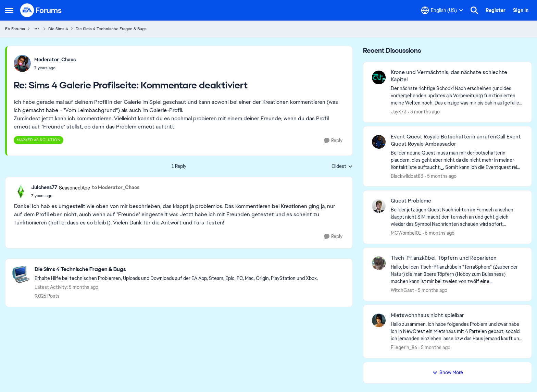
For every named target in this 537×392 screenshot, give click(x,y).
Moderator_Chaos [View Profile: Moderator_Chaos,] (55, 60)
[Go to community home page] (41, 10)
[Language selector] (442, 10)
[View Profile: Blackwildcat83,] (379, 142)
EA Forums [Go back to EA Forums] (15, 29)
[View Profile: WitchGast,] (379, 263)
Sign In (521, 10)
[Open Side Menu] (9, 10)
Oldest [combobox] (342, 167)
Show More (448, 372)
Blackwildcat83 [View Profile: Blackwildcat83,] (407, 176)
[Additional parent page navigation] (37, 29)
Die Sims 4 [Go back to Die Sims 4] (58, 29)
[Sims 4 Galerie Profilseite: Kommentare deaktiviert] (55, 68)
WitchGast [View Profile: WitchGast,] (402, 290)
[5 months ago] (424, 112)
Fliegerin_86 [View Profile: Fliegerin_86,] (404, 347)
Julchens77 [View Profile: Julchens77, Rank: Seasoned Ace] (44, 187)
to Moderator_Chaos (116, 187)
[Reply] (333, 141)
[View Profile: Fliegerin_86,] (379, 320)
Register (496, 10)
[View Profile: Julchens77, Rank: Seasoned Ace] (21, 192)
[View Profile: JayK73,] (379, 77)
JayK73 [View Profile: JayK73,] (399, 112)
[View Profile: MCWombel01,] (379, 206)
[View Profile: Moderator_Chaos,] (22, 63)
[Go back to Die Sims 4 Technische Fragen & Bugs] (176, 269)
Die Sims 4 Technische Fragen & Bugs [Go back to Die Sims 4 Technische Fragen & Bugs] (111, 29)
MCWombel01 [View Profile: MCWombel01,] (406, 233)
